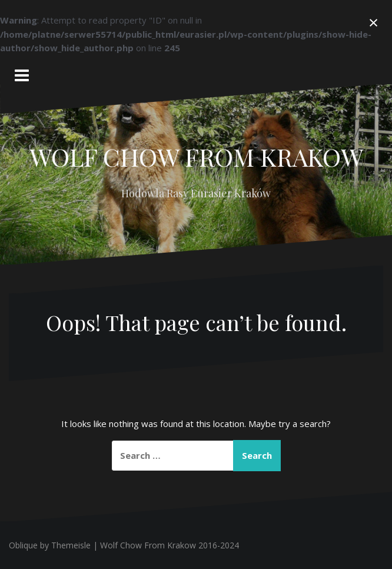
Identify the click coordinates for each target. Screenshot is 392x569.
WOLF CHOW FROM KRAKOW (196, 157)
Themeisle (71, 545)
